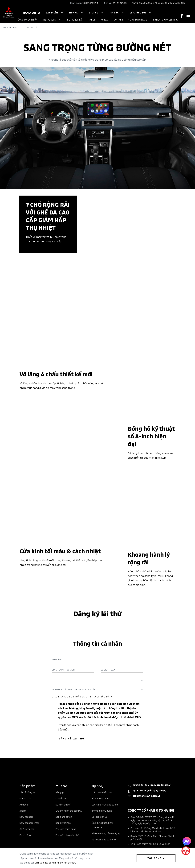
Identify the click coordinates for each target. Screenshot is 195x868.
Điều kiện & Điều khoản (108, 674)
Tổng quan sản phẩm (27, 20)
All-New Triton (27, 778)
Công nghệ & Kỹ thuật (31, 839)
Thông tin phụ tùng (102, 760)
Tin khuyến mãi (27, 821)
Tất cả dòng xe (27, 741)
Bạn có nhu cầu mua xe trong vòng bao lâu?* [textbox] (75, 638)
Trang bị (92, 20)
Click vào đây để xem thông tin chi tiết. (55, 862)
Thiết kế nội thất (74, 20)
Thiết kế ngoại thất (52, 20)
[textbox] (98, 629)
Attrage (24, 754)
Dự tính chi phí (63, 754)
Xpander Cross (11, 27)
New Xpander (26, 766)
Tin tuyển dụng (27, 833)
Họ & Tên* (57, 608)
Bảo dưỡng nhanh (101, 748)
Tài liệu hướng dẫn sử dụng (106, 782)
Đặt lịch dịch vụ (100, 766)
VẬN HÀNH (118, 20)
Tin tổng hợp (26, 827)
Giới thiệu (61, 808)
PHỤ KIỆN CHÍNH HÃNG (137, 20)
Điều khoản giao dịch (66, 827)
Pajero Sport (26, 784)
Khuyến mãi (62, 748)
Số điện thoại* (108, 619)
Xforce (23, 760)
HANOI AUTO (31, 12)
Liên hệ (59, 815)
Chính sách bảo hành (102, 741)
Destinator (25, 748)
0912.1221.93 (120, 3)
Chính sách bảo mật (66, 821)
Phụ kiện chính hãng (66, 778)
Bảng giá (60, 741)
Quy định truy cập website (69, 833)
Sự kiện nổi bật (27, 815)
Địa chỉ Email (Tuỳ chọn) (64, 619)
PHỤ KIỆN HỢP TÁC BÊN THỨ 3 (165, 20)
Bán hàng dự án (64, 766)
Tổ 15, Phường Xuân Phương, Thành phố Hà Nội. (159, 3)
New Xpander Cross (29, 772)
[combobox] (98, 629)
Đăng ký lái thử (63, 772)
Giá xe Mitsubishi (28, 808)
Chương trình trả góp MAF (69, 760)
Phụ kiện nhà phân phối (68, 784)
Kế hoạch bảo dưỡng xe (104, 789)
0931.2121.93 (91, 3)
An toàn (105, 20)
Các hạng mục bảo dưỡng (105, 754)
